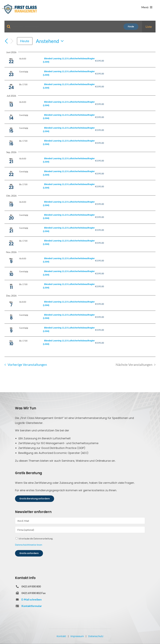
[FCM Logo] (20, 5)
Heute (25, 41)
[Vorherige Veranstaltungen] (6, 41)
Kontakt (61, 636)
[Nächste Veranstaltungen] (12, 41)
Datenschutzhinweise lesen (29, 545)
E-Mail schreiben (32, 599)
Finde (131, 27)
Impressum (77, 636)
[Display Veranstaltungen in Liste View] (149, 27)
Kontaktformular (32, 606)
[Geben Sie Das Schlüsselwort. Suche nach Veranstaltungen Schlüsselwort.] (66, 27)
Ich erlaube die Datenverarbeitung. (36, 539)
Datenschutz (96, 636)
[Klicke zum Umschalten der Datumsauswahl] (51, 41)
